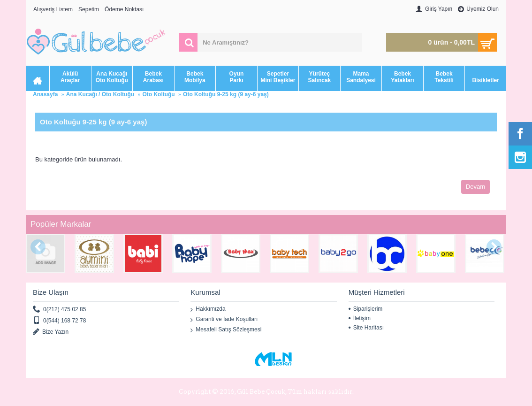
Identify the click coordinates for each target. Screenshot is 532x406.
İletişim (360, 318)
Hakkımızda (208, 309)
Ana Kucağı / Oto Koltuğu (100, 94)
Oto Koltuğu (158, 94)
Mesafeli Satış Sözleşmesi (226, 330)
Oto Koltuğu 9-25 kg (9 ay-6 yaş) (226, 94)
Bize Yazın (51, 332)
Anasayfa (45, 94)
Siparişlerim (366, 309)
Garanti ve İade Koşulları (224, 320)
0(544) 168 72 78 (59, 321)
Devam (475, 187)
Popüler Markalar (61, 224)
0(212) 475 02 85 (59, 310)
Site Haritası (366, 328)
